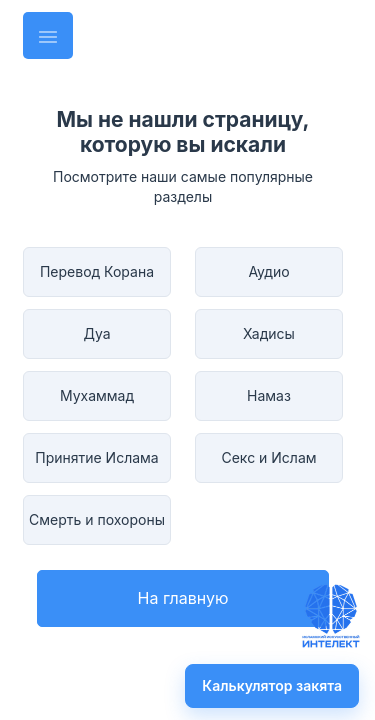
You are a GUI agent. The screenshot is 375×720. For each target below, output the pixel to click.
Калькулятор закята (272, 685)
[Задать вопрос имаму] (331, 616)
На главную (183, 598)
